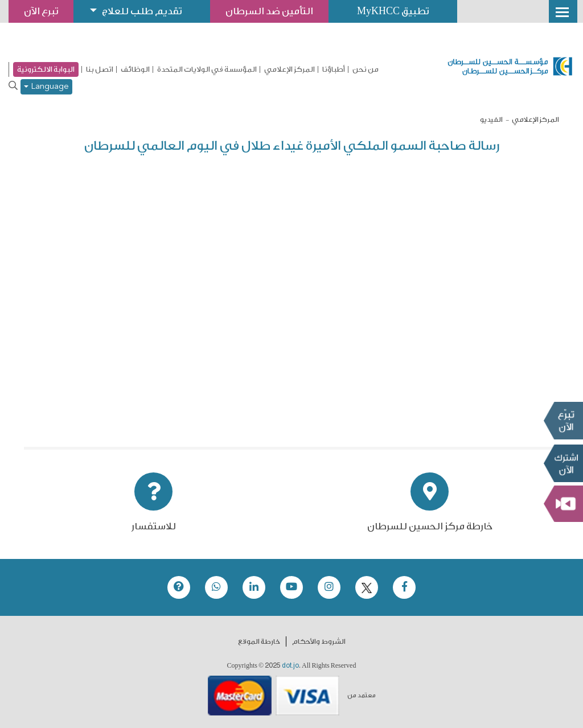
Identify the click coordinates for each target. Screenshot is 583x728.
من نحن (366, 69)
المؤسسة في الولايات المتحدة (207, 69)
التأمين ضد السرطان (269, 11)
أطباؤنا (334, 69)
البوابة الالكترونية (46, 69)
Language (46, 87)
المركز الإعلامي (290, 69)
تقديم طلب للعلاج (142, 11)
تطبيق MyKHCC (393, 11)
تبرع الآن (563, 420)
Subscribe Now (563, 463)
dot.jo (290, 665)
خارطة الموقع (259, 641)
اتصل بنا (100, 69)
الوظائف (135, 69)
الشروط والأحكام (319, 641)
